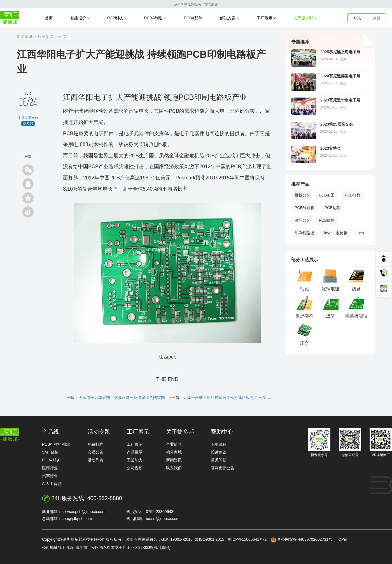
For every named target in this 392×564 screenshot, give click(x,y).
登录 (357, 18)
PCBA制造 (153, 18)
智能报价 (78, 18)
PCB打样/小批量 (56, 444)
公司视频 (135, 468)
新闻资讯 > (26, 36)
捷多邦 (10, 18)
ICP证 (343, 539)
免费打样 (95, 444)
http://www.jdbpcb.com (10, 435)
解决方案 (228, 18)
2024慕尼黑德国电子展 (340, 76)
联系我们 (174, 468)
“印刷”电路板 (153, 144)
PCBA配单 (193, 18)
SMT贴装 (50, 452)
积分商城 (174, 452)
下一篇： (220, 397)
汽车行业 (50, 476)
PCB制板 (115, 18)
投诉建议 (219, 452)
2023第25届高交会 (337, 124)
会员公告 (95, 452)
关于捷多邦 (303, 18)
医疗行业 (50, 468)
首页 (49, 18)
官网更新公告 (223, 468)
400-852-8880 (105, 498)
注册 (377, 18)
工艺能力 (135, 460)
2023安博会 (331, 148)
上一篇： (114, 397)
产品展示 (135, 452)
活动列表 (95, 460)
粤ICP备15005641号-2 (247, 539)
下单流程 (219, 444)
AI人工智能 (52, 484)
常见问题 (219, 460)
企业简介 (174, 444)
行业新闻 (46, 36)
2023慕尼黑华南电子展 (340, 100)
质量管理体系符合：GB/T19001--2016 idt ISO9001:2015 (176, 539)
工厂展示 (265, 18)
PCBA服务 (51, 460)
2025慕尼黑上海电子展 (340, 52)
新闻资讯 (174, 460)
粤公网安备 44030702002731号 (305, 539)
